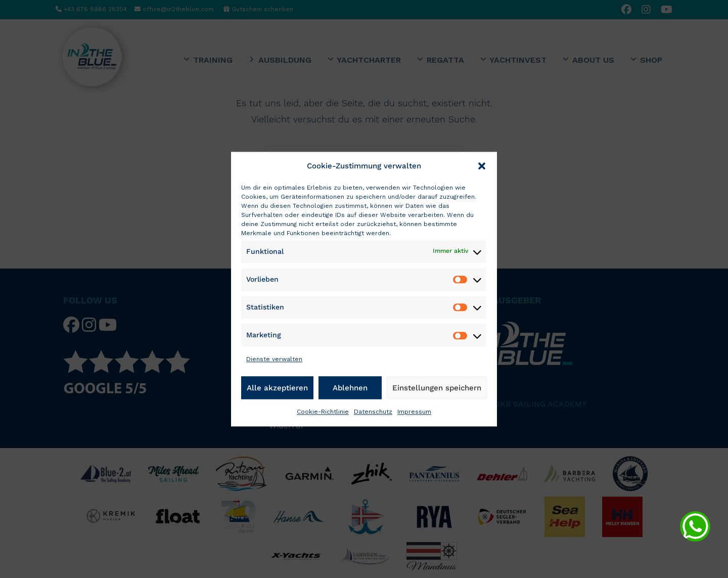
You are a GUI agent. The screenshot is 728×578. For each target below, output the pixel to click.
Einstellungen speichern (437, 388)
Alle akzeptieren (277, 388)
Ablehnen (350, 388)
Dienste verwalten (274, 360)
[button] (482, 166)
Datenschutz (373, 412)
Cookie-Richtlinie (323, 412)
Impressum (414, 412)
